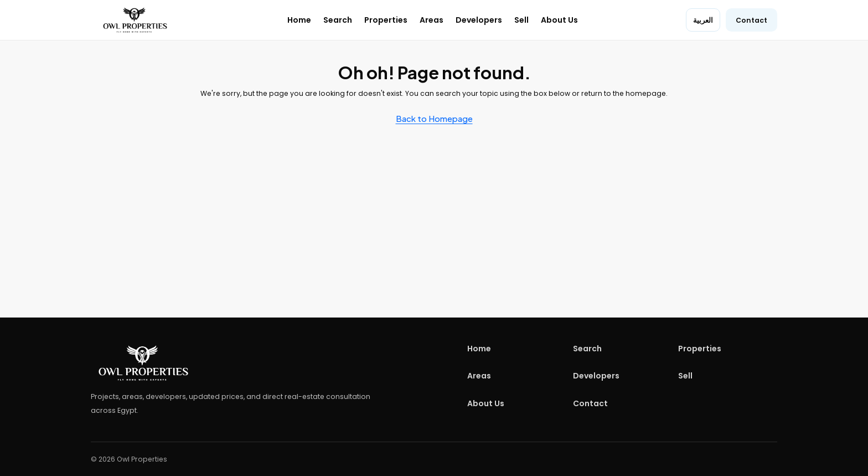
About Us (559, 20)
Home (299, 20)
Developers (479, 20)
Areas (432, 20)
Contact (751, 20)
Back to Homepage (434, 118)
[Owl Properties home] (135, 20)
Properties (386, 20)
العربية (703, 20)
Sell (521, 20)
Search (338, 20)
